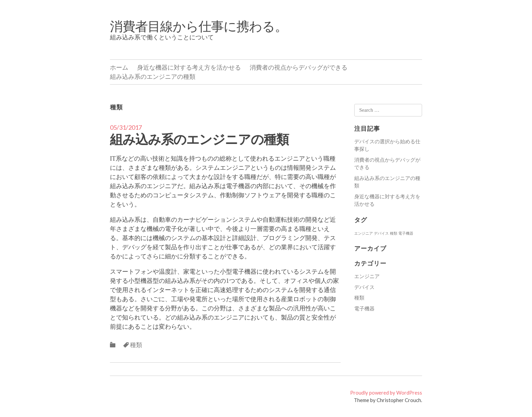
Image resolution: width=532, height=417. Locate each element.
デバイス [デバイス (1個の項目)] (381, 233)
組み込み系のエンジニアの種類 (153, 76)
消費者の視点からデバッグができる (299, 67)
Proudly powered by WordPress (386, 393)
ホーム (119, 67)
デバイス (364, 287)
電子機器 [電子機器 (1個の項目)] (406, 233)
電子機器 (364, 308)
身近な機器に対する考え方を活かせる (189, 67)
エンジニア (367, 276)
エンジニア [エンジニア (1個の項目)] (364, 233)
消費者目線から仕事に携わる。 (199, 26)
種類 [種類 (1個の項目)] (394, 233)
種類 (136, 345)
